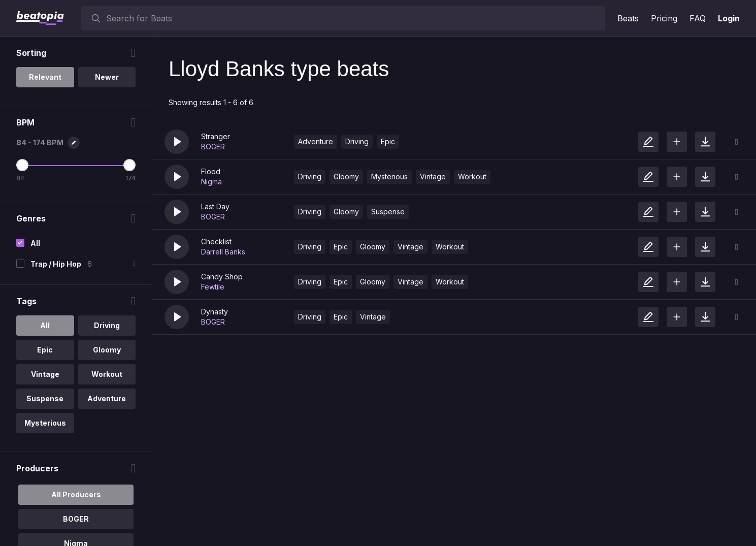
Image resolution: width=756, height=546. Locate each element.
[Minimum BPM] (22, 165)
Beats (628, 18)
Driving (357, 141)
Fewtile (213, 287)
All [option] (45, 325)
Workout (472, 176)
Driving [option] (107, 325)
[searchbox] (353, 18)
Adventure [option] (107, 398)
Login (729, 18)
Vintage (433, 176)
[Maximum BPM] (129, 165)
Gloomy (346, 176)
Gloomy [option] (107, 350)
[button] (177, 142)
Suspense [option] (45, 398)
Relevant (45, 77)
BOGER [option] (76, 519)
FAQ (698, 18)
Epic (388, 141)
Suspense (388, 212)
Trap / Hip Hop (56, 264)
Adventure (316, 141)
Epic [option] (45, 350)
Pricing (664, 18)
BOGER (213, 147)
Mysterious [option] (45, 423)
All (35, 243)
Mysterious (389, 176)
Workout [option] (107, 374)
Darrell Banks (223, 252)
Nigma (211, 182)
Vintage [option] (45, 374)
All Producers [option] (76, 494)
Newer (107, 77)
